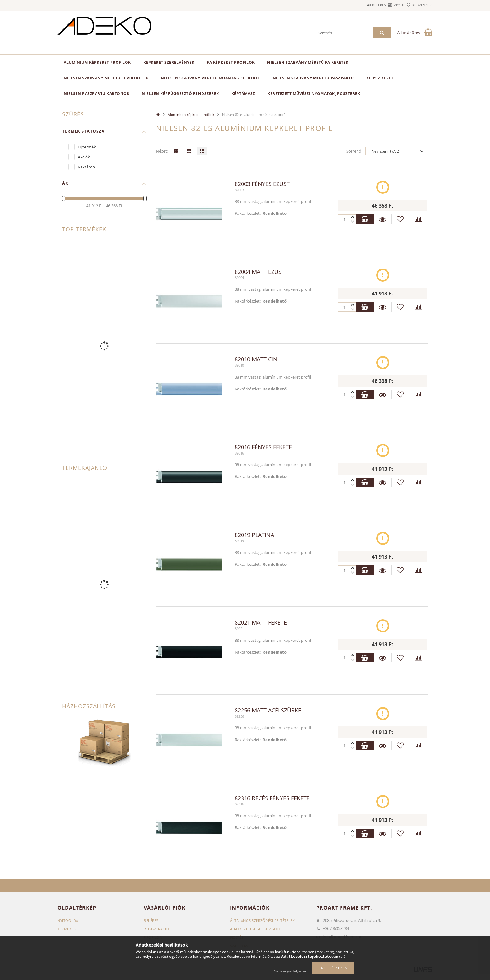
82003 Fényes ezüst (262, 184)
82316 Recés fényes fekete (272, 798)
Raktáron (86, 167)
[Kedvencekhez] (400, 219)
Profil (388, 5)
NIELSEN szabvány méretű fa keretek (308, 62)
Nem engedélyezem (291, 971)
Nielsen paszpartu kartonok (97, 94)
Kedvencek (418, 5)
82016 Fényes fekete (263, 447)
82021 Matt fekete (261, 623)
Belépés (360, 5)
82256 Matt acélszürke (268, 711)
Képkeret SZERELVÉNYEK (169, 62)
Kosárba (365, 219)
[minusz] (352, 217)
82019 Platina (254, 535)
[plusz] (352, 221)
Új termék (87, 147)
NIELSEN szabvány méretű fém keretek (106, 78)
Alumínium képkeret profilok (97, 62)
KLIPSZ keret (380, 78)
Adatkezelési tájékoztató (255, 929)
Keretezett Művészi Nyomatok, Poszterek (314, 94)
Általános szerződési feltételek (262, 920)
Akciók (84, 157)
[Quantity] (347, 219)
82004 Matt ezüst (260, 272)
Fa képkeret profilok (231, 62)
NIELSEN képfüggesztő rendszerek (180, 94)
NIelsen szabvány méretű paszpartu (313, 78)
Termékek (67, 929)
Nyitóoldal (69, 920)
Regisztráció (156, 929)
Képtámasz (243, 94)
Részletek (382, 219)
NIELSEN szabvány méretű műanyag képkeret (211, 78)
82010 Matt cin (256, 359)
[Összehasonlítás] (418, 219)
